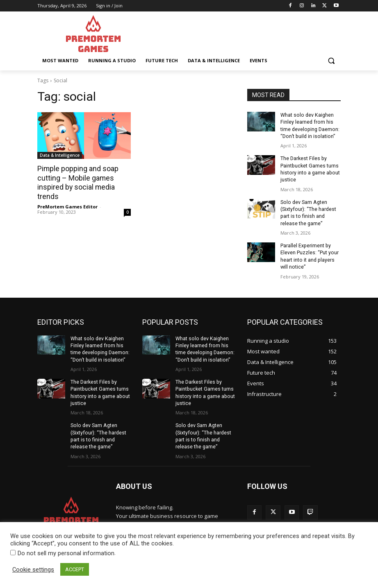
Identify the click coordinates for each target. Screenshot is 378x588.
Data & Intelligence (60, 155)
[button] (331, 61)
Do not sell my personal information (66, 553)
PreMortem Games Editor (67, 206)
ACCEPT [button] (75, 569)
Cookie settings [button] (33, 570)
